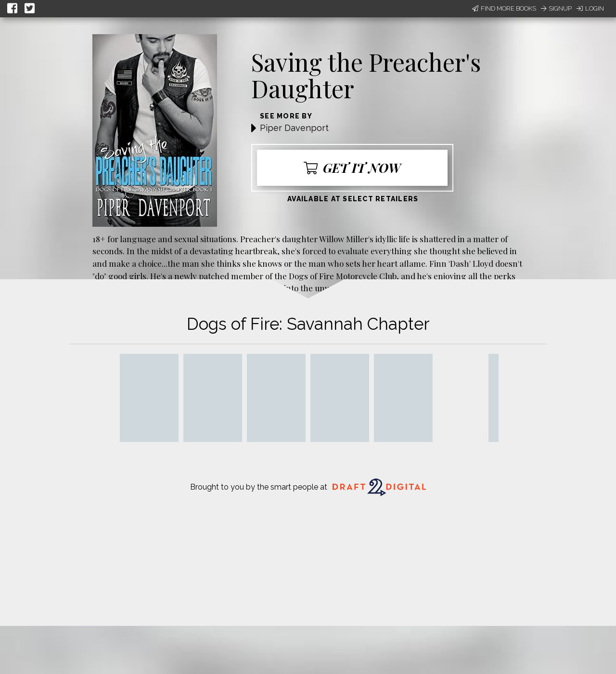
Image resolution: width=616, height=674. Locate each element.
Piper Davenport (294, 128)
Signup (556, 8)
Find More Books (504, 8)
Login (590, 8)
